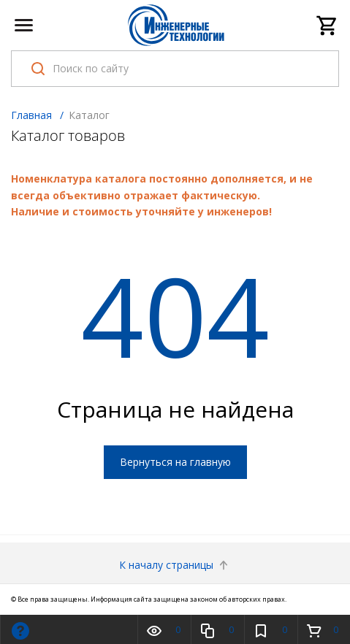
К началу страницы (175, 565)
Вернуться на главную (175, 462)
